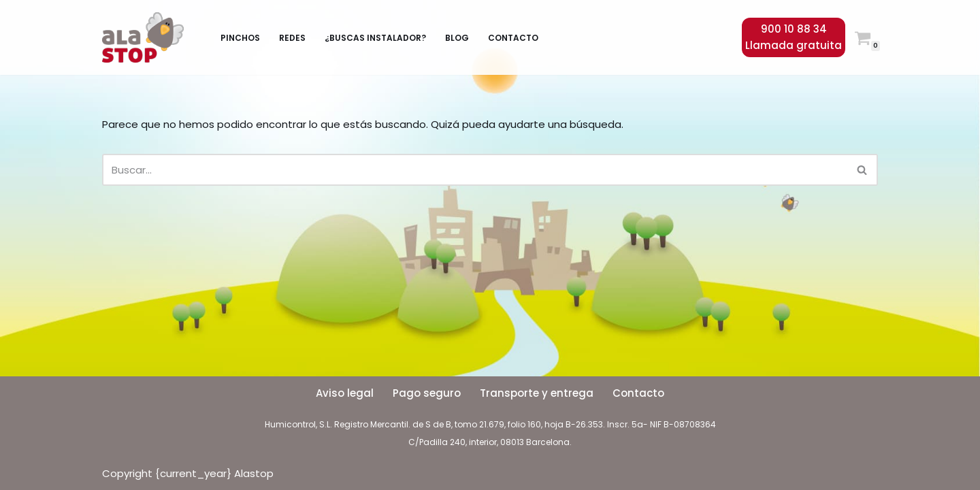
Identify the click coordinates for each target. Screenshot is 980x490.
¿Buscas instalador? (375, 38)
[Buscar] (475, 170)
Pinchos (240, 38)
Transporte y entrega (537, 393)
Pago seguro (427, 393)
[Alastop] (146, 37)
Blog (457, 38)
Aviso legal (345, 393)
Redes (292, 38)
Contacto (513, 38)
